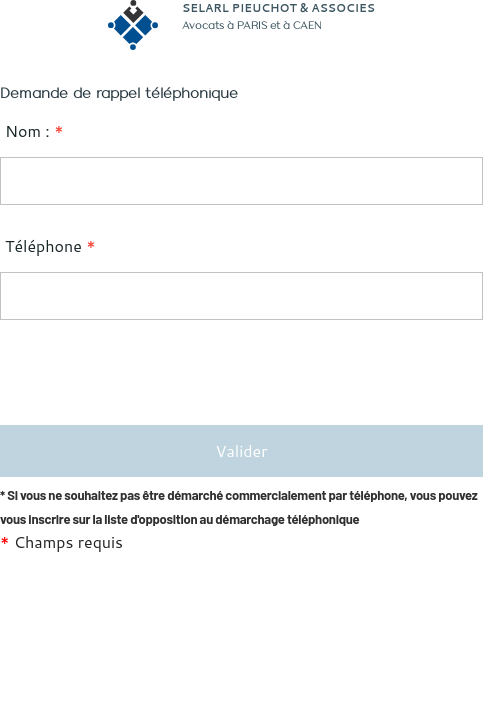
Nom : (34, 130)
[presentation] (152, 375)
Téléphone (50, 245)
